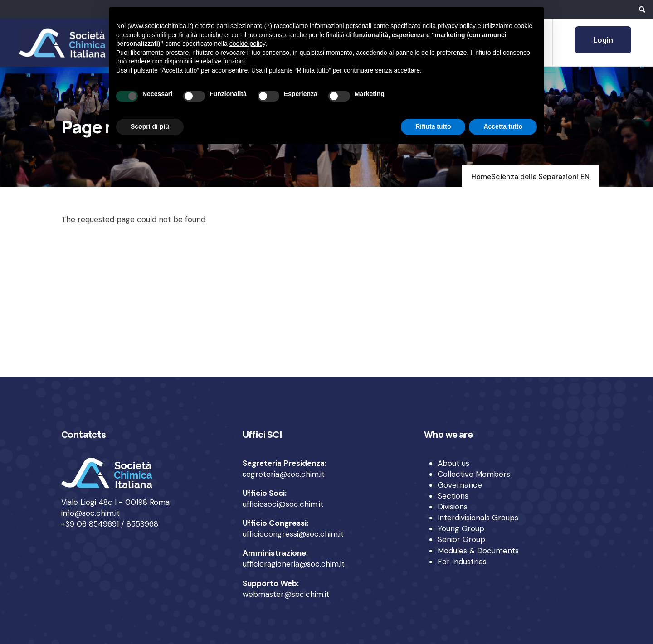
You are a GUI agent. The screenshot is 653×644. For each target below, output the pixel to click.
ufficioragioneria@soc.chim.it (294, 564)
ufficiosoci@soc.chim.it (283, 504)
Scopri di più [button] (150, 126)
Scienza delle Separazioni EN (540, 177)
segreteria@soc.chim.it (284, 474)
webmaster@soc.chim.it (286, 594)
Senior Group (461, 539)
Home (481, 177)
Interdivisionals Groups (478, 518)
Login (603, 40)
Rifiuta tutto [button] (433, 126)
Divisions (453, 507)
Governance (460, 485)
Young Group (461, 528)
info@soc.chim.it (90, 513)
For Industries (462, 562)
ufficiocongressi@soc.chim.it (293, 534)
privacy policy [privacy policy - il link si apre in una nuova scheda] (457, 26)
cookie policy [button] (247, 44)
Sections (453, 496)
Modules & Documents (478, 551)
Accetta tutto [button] (503, 126)
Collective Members (474, 474)
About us (453, 463)
